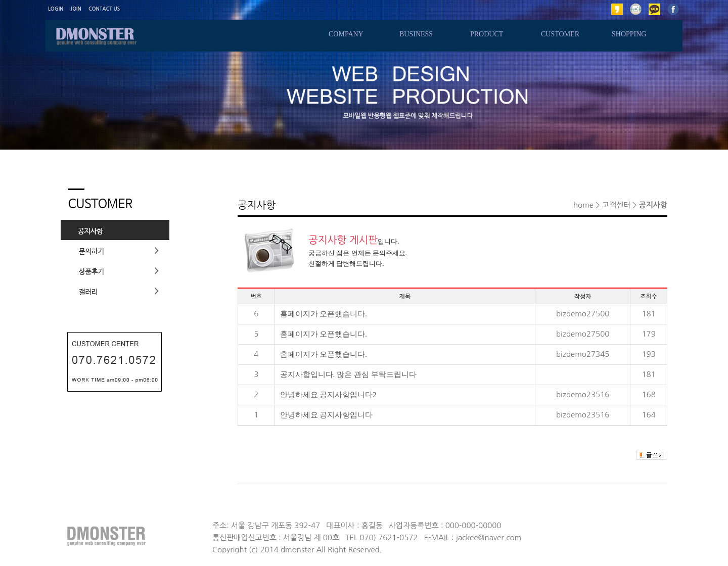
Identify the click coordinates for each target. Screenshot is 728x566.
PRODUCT (487, 34)
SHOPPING (629, 34)
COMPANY (346, 34)
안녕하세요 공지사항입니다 (327, 415)
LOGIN (56, 9)
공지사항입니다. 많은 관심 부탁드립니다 (348, 374)
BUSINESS (416, 34)
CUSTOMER (560, 34)
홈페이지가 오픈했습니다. (324, 314)
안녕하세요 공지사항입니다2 (328, 395)
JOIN (76, 9)
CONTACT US (104, 9)
